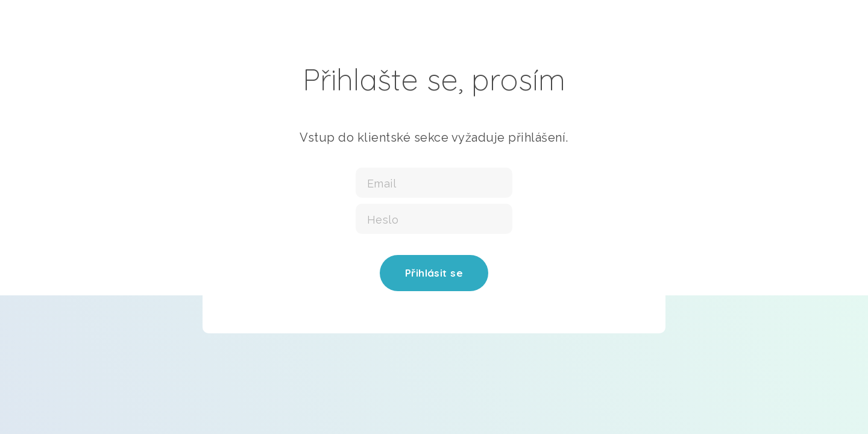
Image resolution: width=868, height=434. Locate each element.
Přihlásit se (434, 273)
